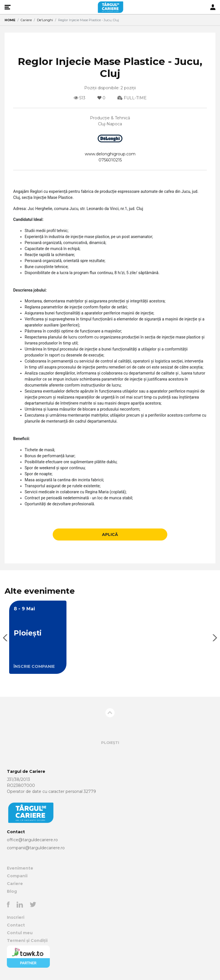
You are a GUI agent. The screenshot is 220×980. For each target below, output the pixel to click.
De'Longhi (45, 20)
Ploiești (110, 743)
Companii (17, 876)
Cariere (26, 20)
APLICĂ (110, 534)
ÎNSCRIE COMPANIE (34, 666)
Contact (16, 925)
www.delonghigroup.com (110, 154)
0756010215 (110, 160)
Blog (12, 891)
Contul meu (20, 933)
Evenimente (20, 868)
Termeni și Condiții (27, 941)
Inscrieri (16, 917)
